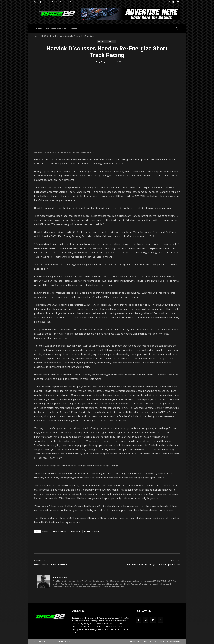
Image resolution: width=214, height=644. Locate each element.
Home (47, 2)
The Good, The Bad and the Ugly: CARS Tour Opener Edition (153, 564)
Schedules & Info (161, 641)
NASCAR (45, 36)
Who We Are (175, 641)
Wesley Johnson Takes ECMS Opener (51, 564)
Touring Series (111, 41)
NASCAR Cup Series (92, 531)
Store (72, 2)
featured (46, 531)
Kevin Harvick (76, 531)
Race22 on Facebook (60, 2)
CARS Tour (148, 641)
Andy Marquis (102, 62)
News (140, 641)
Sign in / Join (39, 2)
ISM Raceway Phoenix (60, 531)
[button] (177, 29)
